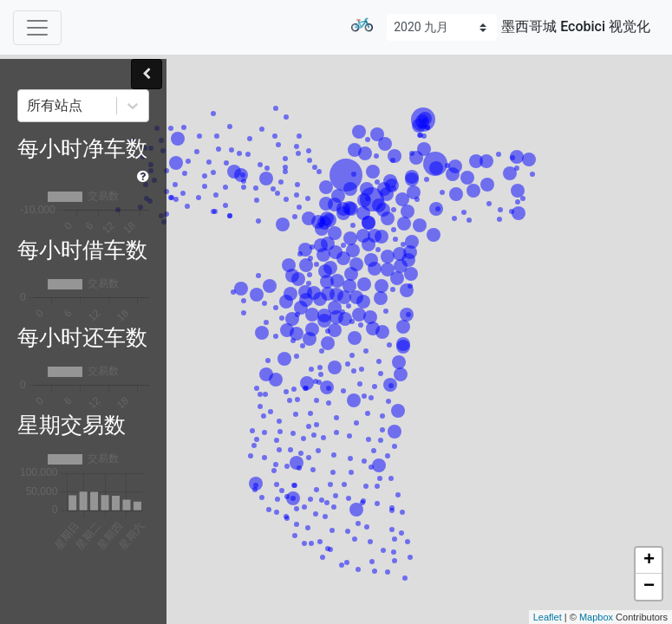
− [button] (649, 587)
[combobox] (29, 106)
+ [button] (649, 561)
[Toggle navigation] (37, 28)
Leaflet (548, 617)
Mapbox (596, 617)
